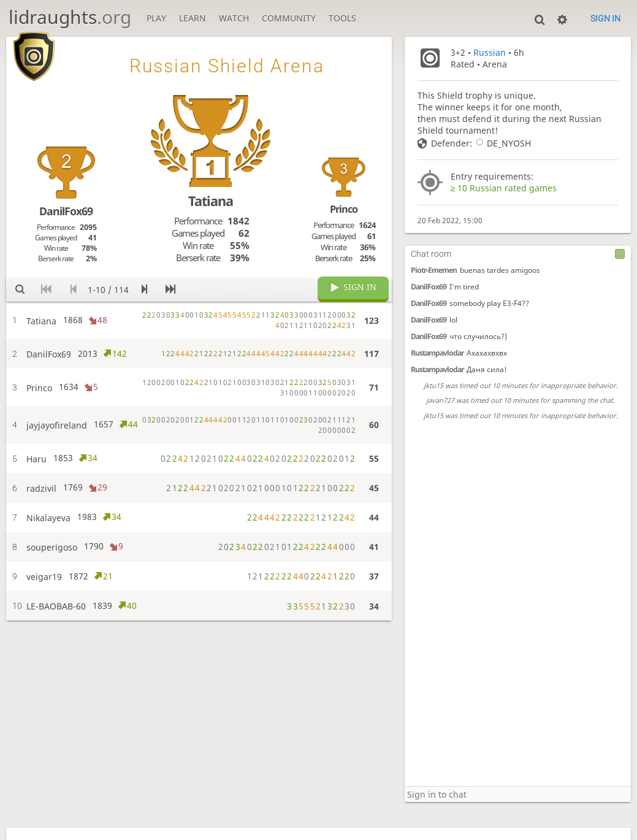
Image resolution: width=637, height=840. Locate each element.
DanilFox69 (429, 287)
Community (289, 18)
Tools (342, 18)
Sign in (605, 18)
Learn (193, 18)
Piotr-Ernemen (434, 270)
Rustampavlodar (437, 353)
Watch (234, 18)
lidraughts (70, 17)
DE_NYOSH (502, 143)
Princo (344, 209)
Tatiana (211, 201)
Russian (490, 52)
